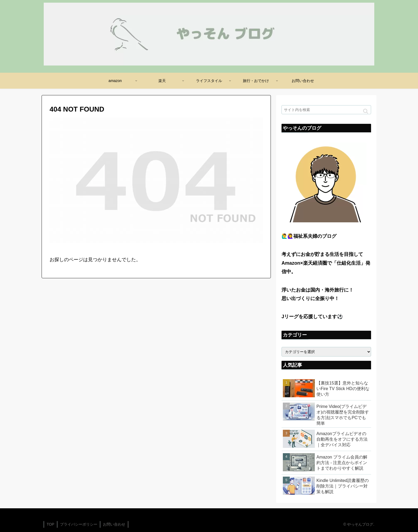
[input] (326, 110)
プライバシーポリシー (79, 524)
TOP (51, 524)
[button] (366, 111)
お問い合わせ (114, 524)
